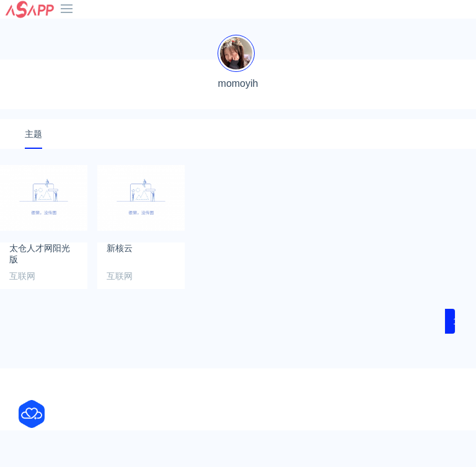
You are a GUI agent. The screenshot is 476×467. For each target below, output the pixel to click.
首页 (18, 30)
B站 (202, 30)
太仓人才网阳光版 (40, 290)
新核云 (120, 285)
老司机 (301, 30)
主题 (33, 171)
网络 (18, 45)
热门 (389, 30)
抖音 (111, 30)
